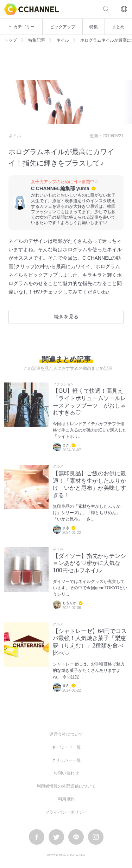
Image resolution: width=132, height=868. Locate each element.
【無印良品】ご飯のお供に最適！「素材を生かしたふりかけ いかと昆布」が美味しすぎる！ (89, 484)
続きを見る (66, 317)
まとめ (118, 27)
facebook (37, 837)
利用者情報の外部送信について (66, 786)
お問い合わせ (66, 773)
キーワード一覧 (66, 747)
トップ (11, 40)
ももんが (69, 603)
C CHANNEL (32, 9)
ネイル (63, 40)
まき (66, 445)
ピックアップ (63, 27)
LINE (76, 837)
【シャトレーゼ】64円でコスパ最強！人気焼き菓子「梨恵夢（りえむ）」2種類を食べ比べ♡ (90, 642)
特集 (94, 27)
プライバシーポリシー (66, 812)
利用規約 (66, 799)
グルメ (58, 466)
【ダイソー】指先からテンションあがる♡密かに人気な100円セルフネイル (89, 563)
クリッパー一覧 (66, 760)
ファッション (63, 384)
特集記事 (37, 40)
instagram (96, 837)
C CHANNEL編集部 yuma (60, 188)
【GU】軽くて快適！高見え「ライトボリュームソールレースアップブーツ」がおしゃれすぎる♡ (89, 402)
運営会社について (66, 734)
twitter (56, 837)
